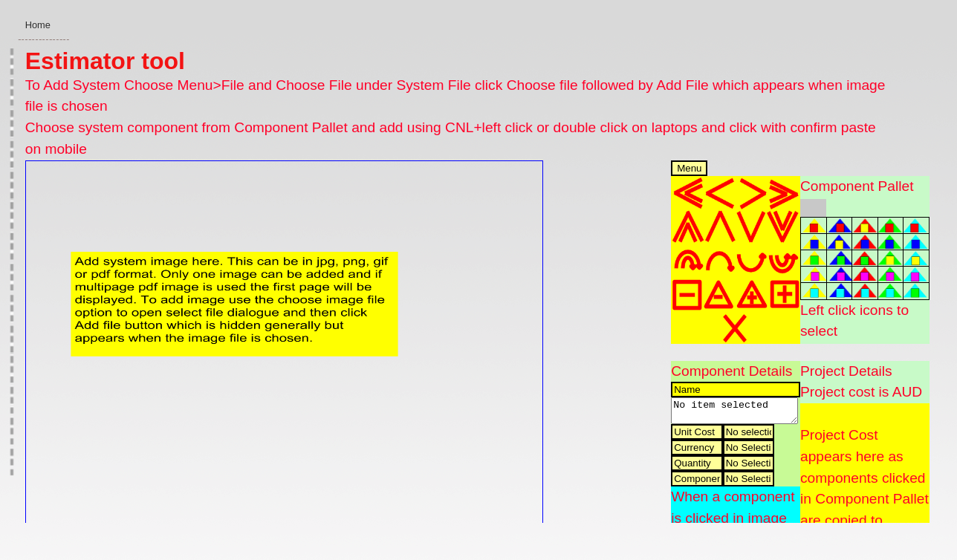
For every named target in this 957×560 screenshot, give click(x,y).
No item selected (734, 413)
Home (38, 25)
